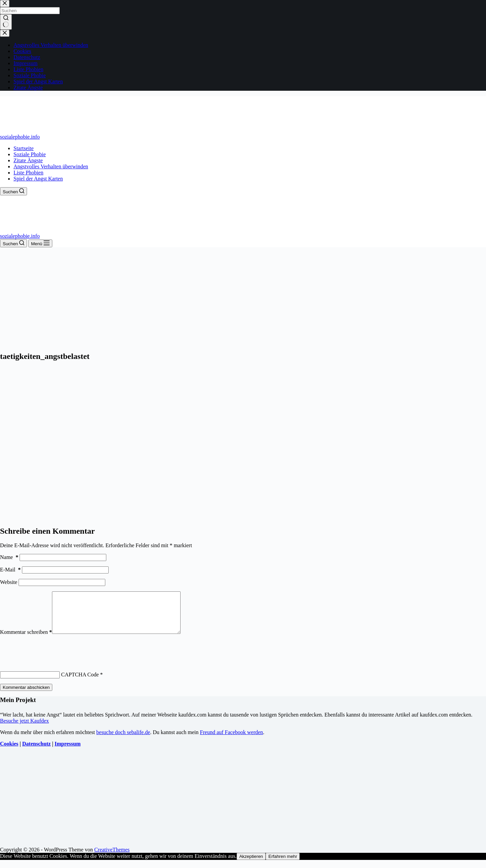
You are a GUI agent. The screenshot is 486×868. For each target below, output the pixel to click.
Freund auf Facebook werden (231, 740)
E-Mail (10, 570)
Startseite (24, 148)
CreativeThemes (112, 858)
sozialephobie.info (20, 137)
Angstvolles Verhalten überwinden (51, 166)
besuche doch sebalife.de (123, 740)
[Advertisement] (243, 298)
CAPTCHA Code (80, 683)
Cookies (9, 752)
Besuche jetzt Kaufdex (24, 729)
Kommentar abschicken (26, 695)
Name (9, 557)
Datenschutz (36, 752)
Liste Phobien (28, 173)
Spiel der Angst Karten (38, 179)
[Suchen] (13, 191)
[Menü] (40, 243)
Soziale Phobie (30, 154)
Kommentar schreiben (26, 640)
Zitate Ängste (28, 160)
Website (9, 582)
